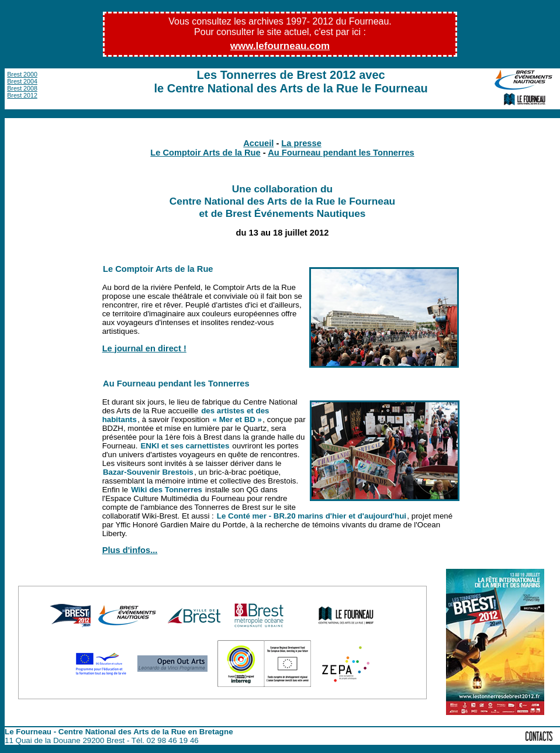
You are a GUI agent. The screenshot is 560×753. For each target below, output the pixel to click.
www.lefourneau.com (280, 46)
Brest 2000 (22, 74)
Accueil (258, 143)
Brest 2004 (22, 81)
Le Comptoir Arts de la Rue (205, 153)
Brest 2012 (22, 95)
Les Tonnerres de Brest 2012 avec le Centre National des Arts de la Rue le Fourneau (291, 82)
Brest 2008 (22, 88)
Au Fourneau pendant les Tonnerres (341, 153)
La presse (301, 143)
